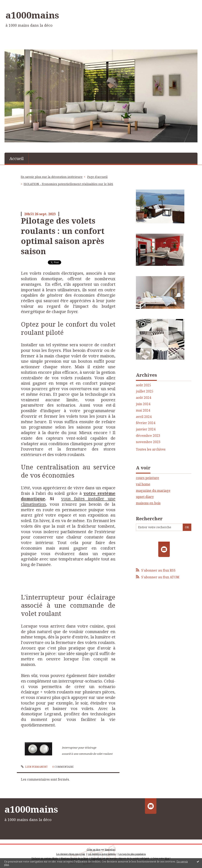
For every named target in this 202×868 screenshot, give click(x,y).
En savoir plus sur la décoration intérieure (52, 177)
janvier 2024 (146, 429)
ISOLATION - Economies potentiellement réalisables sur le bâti (68, 184)
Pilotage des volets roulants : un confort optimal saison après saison (63, 236)
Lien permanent (34, 767)
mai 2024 (143, 410)
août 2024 (143, 398)
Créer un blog (94, 850)
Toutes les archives (151, 449)
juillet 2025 (145, 391)
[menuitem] (17, 158)
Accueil (17, 158)
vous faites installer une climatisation (68, 501)
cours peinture (147, 478)
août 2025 (143, 385)
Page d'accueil (97, 177)
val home (143, 484)
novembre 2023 (148, 442)
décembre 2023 (148, 436)
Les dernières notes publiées (102, 854)
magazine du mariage (153, 491)
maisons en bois (148, 503)
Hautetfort (110, 850)
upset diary (145, 497)
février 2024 (146, 423)
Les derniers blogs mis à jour (71, 854)
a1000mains (32, 15)
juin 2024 (143, 404)
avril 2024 (144, 417)
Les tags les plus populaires (132, 854)
